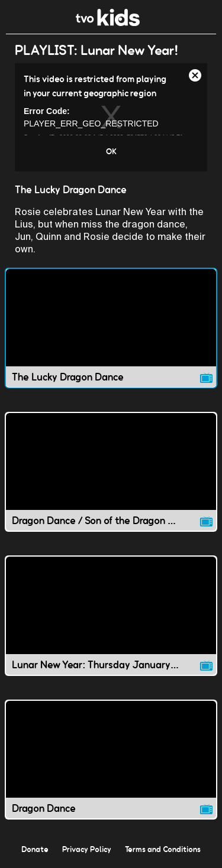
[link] (108, 23)
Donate (35, 849)
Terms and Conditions (163, 849)
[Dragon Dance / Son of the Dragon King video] (111, 472)
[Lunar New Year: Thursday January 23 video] (111, 616)
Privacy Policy (87, 849)
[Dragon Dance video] (111, 760)
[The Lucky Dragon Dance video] (111, 328)
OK (111, 151)
